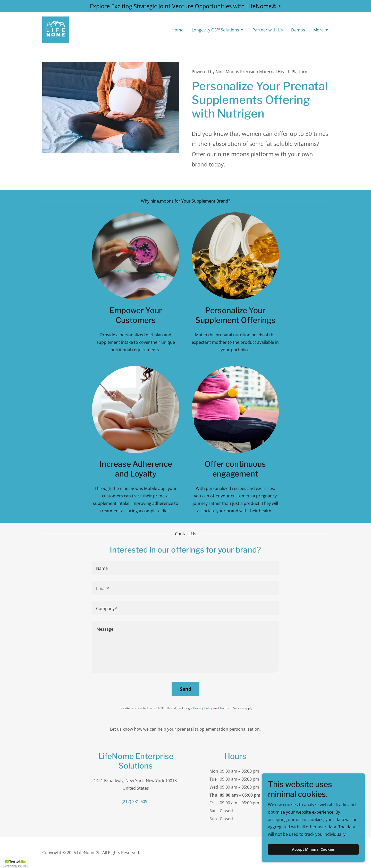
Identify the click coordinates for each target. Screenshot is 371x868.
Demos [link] (298, 30)
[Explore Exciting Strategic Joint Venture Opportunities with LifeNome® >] (185, 6)
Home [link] (178, 30)
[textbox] (185, 568)
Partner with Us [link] (268, 30)
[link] (56, 29)
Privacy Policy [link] (203, 708)
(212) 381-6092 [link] (136, 802)
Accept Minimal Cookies (313, 850)
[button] (218, 30)
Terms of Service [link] (232, 708)
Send (185, 689)
